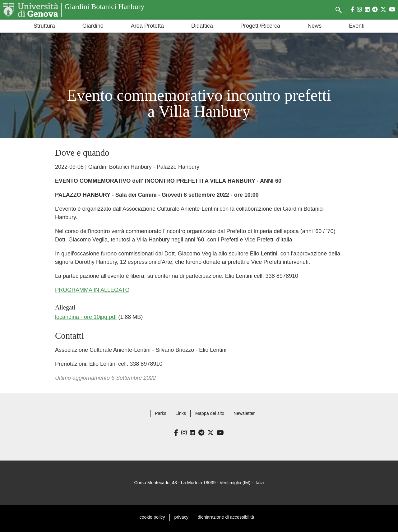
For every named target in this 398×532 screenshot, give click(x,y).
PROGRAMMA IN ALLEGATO (92, 290)
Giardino (93, 26)
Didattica (202, 26)
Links (181, 413)
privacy (182, 517)
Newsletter (244, 413)
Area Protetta (147, 26)
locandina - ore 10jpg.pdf (86, 317)
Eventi (357, 26)
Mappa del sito (210, 413)
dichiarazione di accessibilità (226, 517)
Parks (161, 413)
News (315, 26)
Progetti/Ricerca (260, 26)
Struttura (44, 26)
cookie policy (152, 517)
